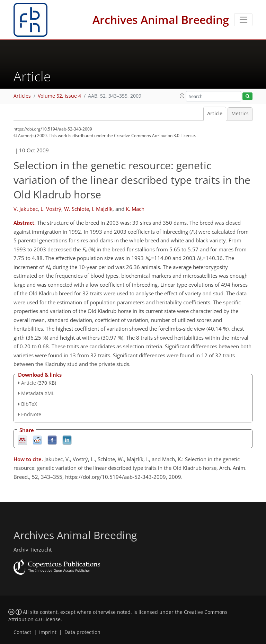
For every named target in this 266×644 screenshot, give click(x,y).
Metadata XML (38, 393)
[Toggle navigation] (243, 20)
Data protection (82, 632)
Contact (22, 632)
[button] (182, 96)
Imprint (48, 632)
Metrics (240, 114)
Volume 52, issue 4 (59, 96)
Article (215, 114)
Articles (22, 96)
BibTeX (29, 404)
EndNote (31, 414)
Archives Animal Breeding (161, 20)
